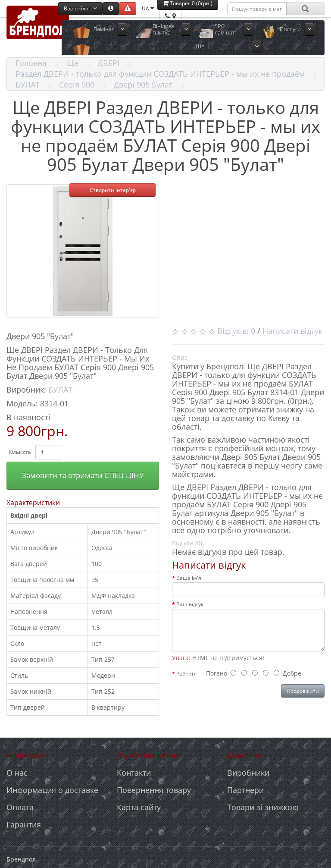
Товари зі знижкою (263, 807)
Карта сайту (139, 807)
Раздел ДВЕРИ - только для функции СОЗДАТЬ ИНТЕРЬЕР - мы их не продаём (160, 74)
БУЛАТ (28, 85)
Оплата (20, 807)
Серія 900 (77, 85)
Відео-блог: (80, 8)
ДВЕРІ (109, 63)
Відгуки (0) (187, 543)
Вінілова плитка (164, 29)
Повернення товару (154, 790)
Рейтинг (187, 674)
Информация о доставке (52, 790)
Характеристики (33, 503)
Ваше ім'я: (189, 578)
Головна (31, 63)
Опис (180, 357)
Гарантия (24, 824)
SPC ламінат (225, 29)
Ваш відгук (190, 604)
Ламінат (104, 29)
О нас (17, 773)
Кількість (20, 452)
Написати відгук (292, 331)
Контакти (134, 773)
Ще (200, 46)
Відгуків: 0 (236, 331)
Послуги (290, 29)
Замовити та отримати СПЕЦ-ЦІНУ (83, 475)
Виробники (248, 773)
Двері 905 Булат (143, 85)
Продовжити (303, 691)
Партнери (245, 790)
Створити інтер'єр (113, 190)
